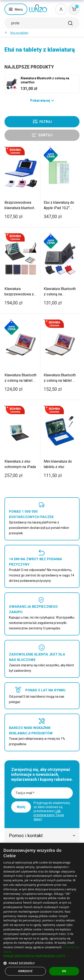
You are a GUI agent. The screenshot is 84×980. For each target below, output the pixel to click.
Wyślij (21, 807)
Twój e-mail (25, 793)
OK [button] (64, 971)
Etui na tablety (19, 33)
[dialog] (42, 911)
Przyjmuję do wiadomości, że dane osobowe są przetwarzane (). (52, 811)
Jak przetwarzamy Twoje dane (49, 815)
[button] (42, 956)
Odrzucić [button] (25, 971)
